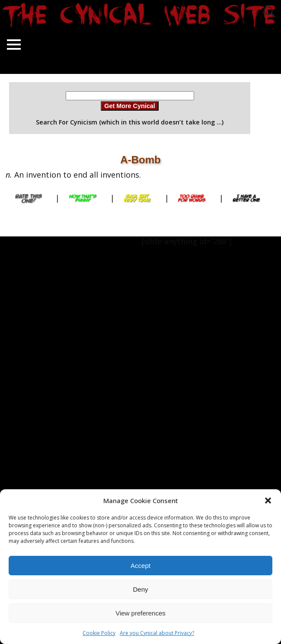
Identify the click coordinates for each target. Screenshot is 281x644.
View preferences (140, 613)
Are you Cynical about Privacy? (157, 633)
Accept (140, 566)
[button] (268, 501)
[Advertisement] (35, 366)
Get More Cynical (130, 106)
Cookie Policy (99, 633)
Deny (140, 589)
